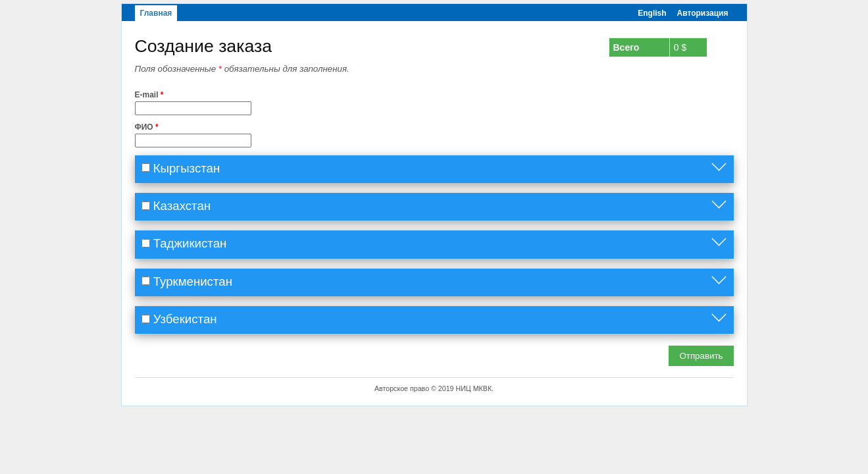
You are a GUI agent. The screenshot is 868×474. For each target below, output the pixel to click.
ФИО (147, 127)
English (652, 13)
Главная (156, 13)
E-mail (149, 95)
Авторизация (703, 13)
